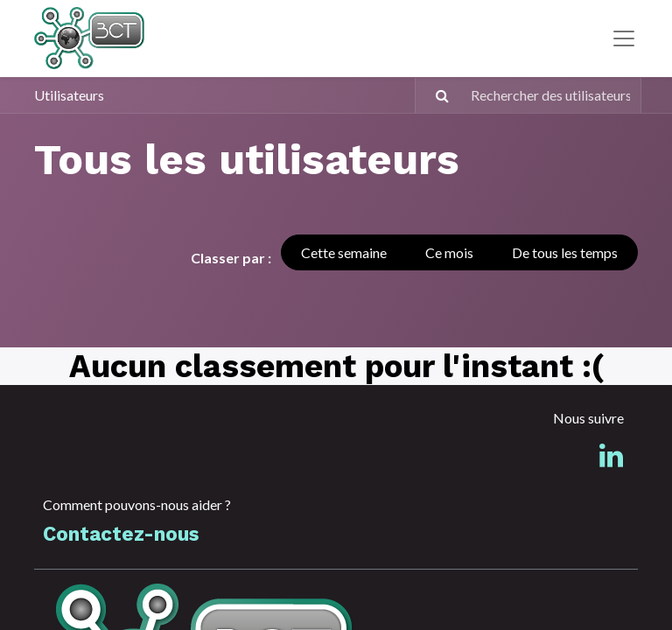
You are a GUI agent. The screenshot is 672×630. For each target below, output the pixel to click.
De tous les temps (565, 252)
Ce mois (449, 252)
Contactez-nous (121, 534)
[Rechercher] (434, 95)
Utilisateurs (69, 95)
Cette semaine (344, 252)
